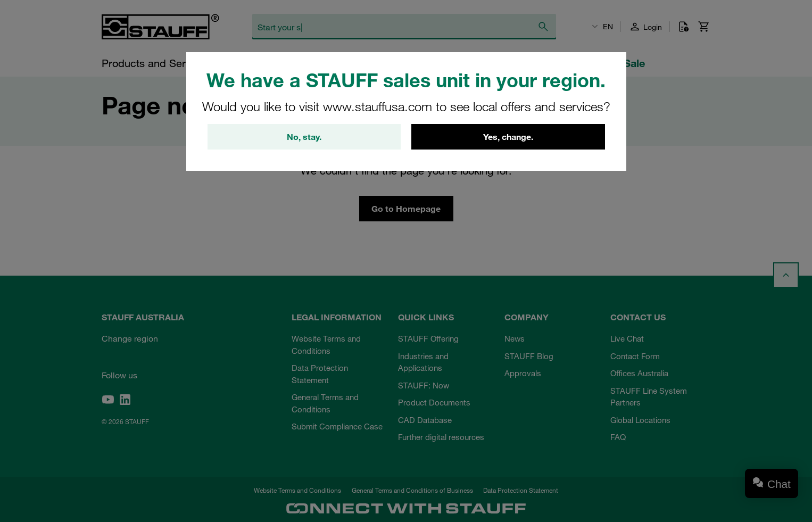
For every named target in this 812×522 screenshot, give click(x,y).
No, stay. (304, 137)
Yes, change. (508, 137)
